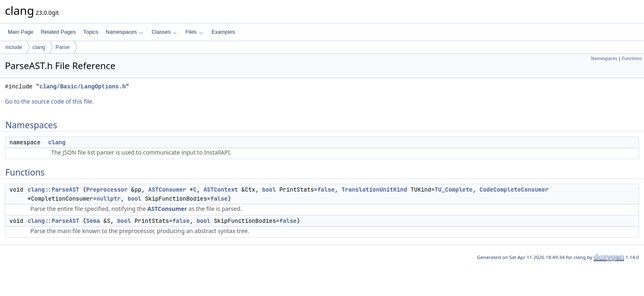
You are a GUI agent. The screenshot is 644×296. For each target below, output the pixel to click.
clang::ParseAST (53, 190)
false (326, 190)
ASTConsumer (167, 190)
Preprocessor (107, 190)
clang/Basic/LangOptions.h (83, 87)
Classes (164, 32)
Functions (632, 58)
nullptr (109, 199)
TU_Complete (453, 190)
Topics (91, 32)
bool (269, 190)
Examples (223, 32)
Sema (93, 221)
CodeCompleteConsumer (514, 190)
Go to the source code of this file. (49, 101)
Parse (62, 47)
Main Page (21, 32)
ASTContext (221, 190)
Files (194, 32)
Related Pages (58, 32)
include (14, 47)
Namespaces (124, 32)
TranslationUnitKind (375, 190)
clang (39, 47)
